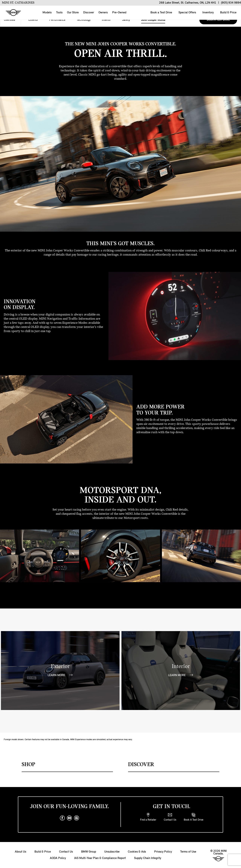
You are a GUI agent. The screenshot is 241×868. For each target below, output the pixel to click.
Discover (89, 13)
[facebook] (62, 818)
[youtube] (69, 818)
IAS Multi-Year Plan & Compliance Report (100, 858)
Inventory (208, 13)
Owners (103, 13)
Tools (59, 13)
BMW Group (89, 852)
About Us (21, 852)
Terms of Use (188, 852)
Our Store (73, 13)
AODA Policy (58, 858)
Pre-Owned (119, 13)
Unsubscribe (112, 852)
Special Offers (187, 13)
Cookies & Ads (137, 852)
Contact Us (66, 852)
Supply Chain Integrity (148, 858)
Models (47, 13)
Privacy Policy (163, 852)
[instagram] (77, 818)
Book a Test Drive (161, 13)
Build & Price (228, 13)
